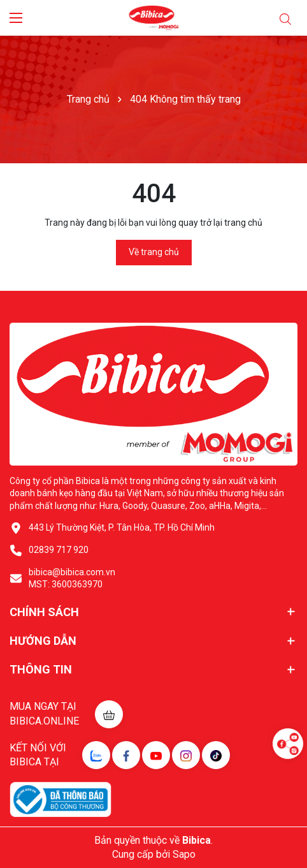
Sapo (184, 854)
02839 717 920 (59, 550)
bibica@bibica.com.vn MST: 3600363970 (72, 578)
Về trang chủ (154, 252)
